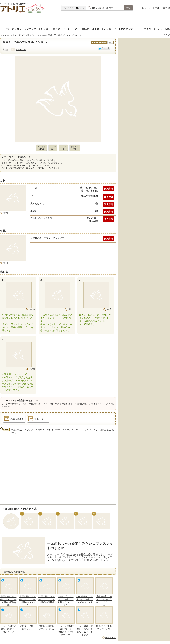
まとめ (57, 29)
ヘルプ (167, 35)
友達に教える (14, 419)
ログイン (147, 8)
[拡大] (5, 213)
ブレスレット (85, 430)
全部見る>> (111, 638)
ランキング (30, 29)
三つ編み (18, 430)
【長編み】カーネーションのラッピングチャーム (104, 601)
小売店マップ (125, 29)
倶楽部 (95, 29)
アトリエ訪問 (82, 29)
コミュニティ (109, 29)
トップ (6, 29)
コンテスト (44, 29)
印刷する (36, 419)
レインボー (55, 430)
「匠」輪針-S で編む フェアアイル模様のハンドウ (27, 601)
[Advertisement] (85, 21)
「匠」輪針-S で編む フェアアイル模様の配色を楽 (8, 601)
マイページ (150, 29)
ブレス (30, 430)
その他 (34, 35)
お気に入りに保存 (99, 44)
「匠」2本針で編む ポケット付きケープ (8, 629)
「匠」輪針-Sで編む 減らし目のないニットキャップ (85, 630)
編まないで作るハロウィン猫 (104, 627)
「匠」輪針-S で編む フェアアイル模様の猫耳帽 (47, 599)
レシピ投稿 (164, 29)
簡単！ (41, 430)
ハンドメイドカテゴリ (19, 35)
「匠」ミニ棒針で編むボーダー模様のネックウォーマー (66, 630)
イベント (67, 29)
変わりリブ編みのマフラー (27, 627)
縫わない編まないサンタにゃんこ (47, 629)
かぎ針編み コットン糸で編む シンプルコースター (85, 601)
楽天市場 (109, 189)
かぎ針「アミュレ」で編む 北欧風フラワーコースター (66, 601)
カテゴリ (17, 29)
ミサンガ (69, 430)
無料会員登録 (163, 8)
